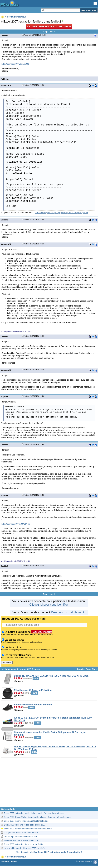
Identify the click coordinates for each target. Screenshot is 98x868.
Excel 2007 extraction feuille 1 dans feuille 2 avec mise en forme (34, 813)
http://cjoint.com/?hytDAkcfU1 (15, 64)
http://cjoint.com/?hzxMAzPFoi (16, 524)
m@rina (4, 396)
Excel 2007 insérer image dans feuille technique (26, 821)
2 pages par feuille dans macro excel (21, 833)
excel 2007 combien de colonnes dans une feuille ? (28, 829)
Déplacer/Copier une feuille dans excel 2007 (25, 825)
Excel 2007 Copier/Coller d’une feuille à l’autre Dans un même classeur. (37, 817)
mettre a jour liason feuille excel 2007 (21, 836)
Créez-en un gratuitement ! (68, 612)
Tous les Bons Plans (87, 669)
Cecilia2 (4, 35)
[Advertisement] (49, 784)
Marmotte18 (6, 85)
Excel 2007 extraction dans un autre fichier (24, 844)
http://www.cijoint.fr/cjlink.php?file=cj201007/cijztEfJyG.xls (61, 213)
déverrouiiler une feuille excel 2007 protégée (25, 848)
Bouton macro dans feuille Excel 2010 (22, 840)
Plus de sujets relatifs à (49, 852)
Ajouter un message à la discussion (49, 27)
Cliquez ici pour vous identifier (49, 605)
